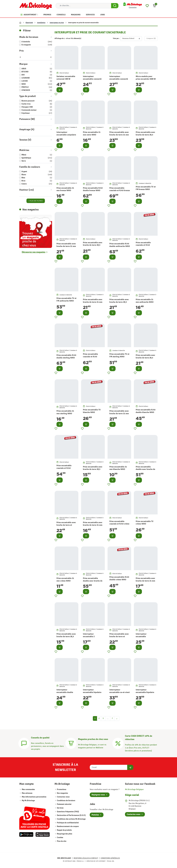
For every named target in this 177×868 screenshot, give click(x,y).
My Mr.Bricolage (28, 801)
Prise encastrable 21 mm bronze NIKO (65, 189)
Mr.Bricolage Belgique (134, 789)
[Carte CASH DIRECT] (118, 743)
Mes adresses (27, 793)
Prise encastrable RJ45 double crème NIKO (119, 578)
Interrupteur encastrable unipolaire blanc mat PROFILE (66, 135)
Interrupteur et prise (57, 23)
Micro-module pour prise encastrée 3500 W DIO (146, 79)
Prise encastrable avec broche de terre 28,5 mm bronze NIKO (93, 245)
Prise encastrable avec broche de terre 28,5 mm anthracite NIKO (119, 302)
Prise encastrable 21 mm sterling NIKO (65, 412)
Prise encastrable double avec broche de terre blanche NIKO (145, 469)
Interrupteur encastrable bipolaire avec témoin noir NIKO (145, 692)
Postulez (95, 815)
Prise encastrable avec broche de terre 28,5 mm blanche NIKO (93, 469)
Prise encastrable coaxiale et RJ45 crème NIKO (119, 524)
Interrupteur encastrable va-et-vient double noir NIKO (120, 692)
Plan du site (61, 841)
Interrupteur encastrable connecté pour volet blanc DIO (119, 79)
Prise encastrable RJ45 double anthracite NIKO (120, 245)
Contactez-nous (63, 797)
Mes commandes (28, 789)
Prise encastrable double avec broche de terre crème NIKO (93, 581)
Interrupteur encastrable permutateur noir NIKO (146, 637)
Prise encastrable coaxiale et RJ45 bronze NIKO (120, 191)
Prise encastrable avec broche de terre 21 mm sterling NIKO (119, 414)
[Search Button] (115, 6)
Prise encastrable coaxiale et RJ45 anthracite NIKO (143, 245)
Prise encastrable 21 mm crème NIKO (65, 580)
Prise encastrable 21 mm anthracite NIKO (145, 301)
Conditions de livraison (66, 801)
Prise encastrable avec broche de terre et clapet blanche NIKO (66, 525)
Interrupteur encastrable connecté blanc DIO (92, 79)
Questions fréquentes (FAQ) (68, 812)
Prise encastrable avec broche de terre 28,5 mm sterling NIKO (145, 358)
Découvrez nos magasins (34, 252)
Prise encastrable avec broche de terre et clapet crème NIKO (119, 637)
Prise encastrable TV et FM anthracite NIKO (66, 300)
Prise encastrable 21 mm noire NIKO (92, 133)
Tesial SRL (111, 861)
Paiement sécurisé (64, 804)
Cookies (60, 838)
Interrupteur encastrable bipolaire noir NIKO (92, 692)
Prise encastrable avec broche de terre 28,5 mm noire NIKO (145, 135)
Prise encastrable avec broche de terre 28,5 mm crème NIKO (66, 637)
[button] (155, 6)
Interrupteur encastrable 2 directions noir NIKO (92, 637)
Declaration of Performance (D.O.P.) (71, 815)
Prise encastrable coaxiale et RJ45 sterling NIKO (90, 357)
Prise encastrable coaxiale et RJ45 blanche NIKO (64, 468)
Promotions (61, 789)
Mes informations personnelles (34, 797)
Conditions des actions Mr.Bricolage (71, 819)
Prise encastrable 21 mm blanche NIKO (118, 468)
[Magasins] (71, 743)
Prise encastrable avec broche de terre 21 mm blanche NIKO (93, 525)
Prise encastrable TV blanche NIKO (92, 411)
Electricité (29, 23)
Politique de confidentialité (68, 823)
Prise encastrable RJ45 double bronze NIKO (93, 189)
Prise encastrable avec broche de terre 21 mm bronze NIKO (66, 246)
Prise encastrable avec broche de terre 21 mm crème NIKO (145, 581)
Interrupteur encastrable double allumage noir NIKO (65, 692)
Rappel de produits (64, 830)
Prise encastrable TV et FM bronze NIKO (146, 188)
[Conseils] (24, 743)
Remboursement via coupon (68, 826)
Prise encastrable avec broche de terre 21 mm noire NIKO (119, 135)
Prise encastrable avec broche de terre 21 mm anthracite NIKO (93, 302)
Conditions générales (110, 858)
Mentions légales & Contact (86, 858)
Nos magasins (62, 793)
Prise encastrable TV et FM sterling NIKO (119, 355)
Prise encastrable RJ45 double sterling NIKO (66, 356)
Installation (41, 23)
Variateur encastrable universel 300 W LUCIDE (66, 79)
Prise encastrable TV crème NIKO (145, 523)
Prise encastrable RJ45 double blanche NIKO (146, 411)
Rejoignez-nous (98, 795)
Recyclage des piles (64, 834)
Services (60, 808)
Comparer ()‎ (151, 38)
